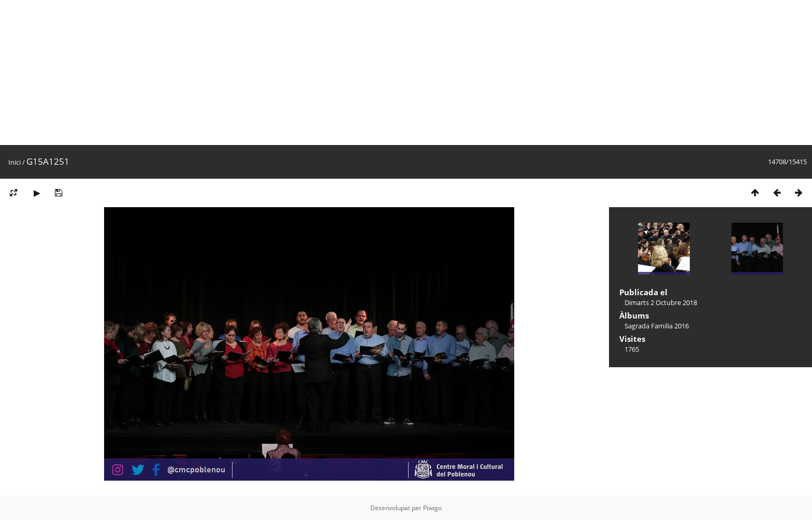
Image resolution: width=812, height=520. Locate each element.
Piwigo (432, 508)
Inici (15, 162)
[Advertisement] (311, 73)
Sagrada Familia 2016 (657, 326)
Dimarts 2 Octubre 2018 (661, 302)
